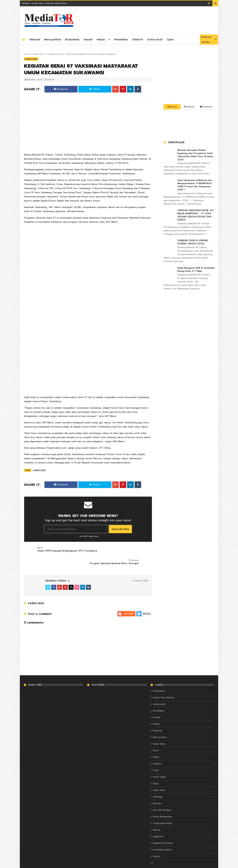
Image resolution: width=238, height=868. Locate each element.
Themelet (209, 865)
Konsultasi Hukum (162, 837)
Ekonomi (157, 791)
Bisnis (156, 738)
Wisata (157, 817)
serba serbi (159, 778)
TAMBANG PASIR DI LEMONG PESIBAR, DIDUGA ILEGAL (193, 242)
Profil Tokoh (159, 765)
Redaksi (26, 3)
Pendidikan (121, 40)
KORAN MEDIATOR (33, 865)
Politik (156, 745)
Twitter (95, 89)
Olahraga (158, 784)
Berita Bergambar (162, 804)
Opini (170, 40)
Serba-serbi (155, 40)
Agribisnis (158, 824)
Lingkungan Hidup (163, 811)
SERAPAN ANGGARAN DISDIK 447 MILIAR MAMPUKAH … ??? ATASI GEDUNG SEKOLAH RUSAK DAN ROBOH (196, 215)
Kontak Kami (38, 3)
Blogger (129, 601)
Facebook (61, 89)
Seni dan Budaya (162, 798)
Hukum (101, 40)
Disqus (147, 601)
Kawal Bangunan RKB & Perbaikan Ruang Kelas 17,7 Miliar (196, 269)
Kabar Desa (38, 54)
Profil (156, 758)
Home (27, 54)
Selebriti (138, 40)
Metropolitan (53, 40)
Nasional (35, 40)
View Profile (140, 568)
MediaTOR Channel (163, 831)
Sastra (156, 844)
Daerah (88, 40)
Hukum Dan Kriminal (163, 685)
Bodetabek (72, 40)
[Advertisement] (154, 20)
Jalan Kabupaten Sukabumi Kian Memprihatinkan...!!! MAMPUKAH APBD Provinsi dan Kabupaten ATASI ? (195, 185)
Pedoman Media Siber (56, 3)
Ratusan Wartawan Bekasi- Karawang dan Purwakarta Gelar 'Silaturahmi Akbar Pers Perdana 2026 (195, 155)
